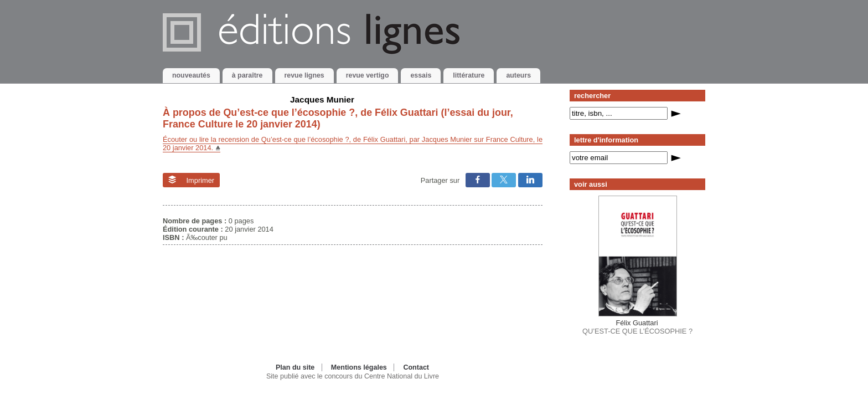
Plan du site (295, 367)
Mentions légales (359, 367)
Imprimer (191, 180)
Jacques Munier (322, 99)
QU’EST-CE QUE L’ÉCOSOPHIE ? (637, 327)
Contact (416, 367)
